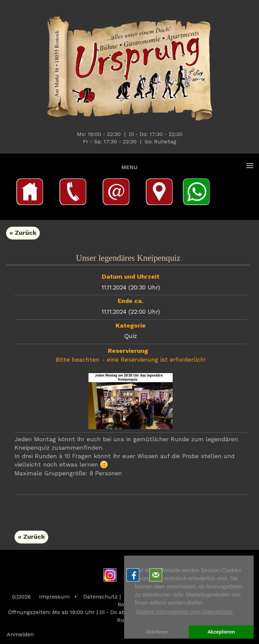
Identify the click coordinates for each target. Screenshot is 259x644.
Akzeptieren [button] (221, 632)
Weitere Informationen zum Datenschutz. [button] (185, 612)
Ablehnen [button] (156, 632)
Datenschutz (100, 597)
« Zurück (23, 233)
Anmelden (20, 635)
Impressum (54, 597)
